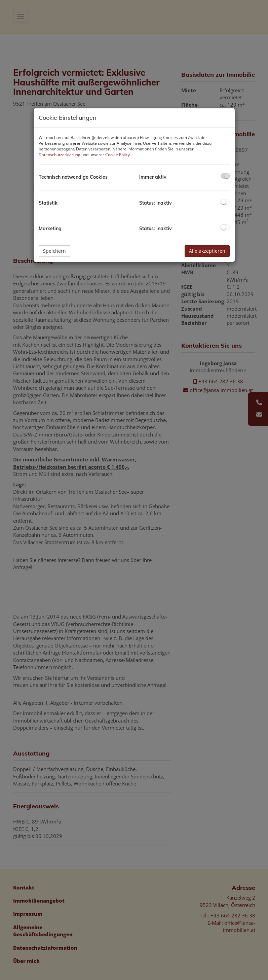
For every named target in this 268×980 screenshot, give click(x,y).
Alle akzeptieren (207, 251)
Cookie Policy (118, 155)
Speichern (54, 251)
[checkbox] (225, 176)
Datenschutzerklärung (60, 155)
